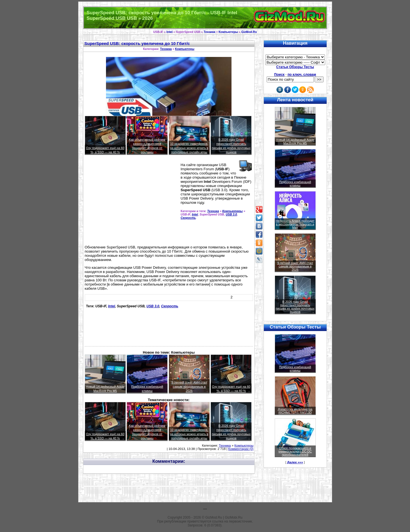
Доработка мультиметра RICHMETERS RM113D (295, 411)
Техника (209, 32)
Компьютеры (228, 32)
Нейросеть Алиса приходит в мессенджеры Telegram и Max (295, 224)
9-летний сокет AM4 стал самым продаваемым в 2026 (189, 387)
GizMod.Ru (249, 32)
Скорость (188, 218)
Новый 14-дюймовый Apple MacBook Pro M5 (295, 142)
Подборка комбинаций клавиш (295, 184)
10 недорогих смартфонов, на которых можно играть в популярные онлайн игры (189, 148)
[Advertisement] (132, 202)
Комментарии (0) (241, 449)
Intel (170, 32)
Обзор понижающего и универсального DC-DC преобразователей (295, 451)
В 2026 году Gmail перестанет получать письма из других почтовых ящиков (295, 307)
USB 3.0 (231, 214)
